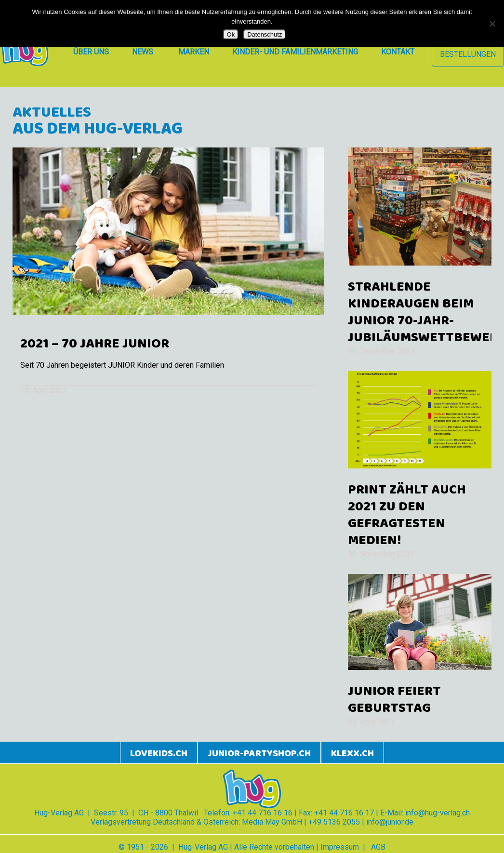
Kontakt (398, 52)
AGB (378, 847)
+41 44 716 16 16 (263, 813)
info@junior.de (390, 822)
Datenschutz (265, 34)
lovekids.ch (159, 753)
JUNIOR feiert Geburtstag (394, 700)
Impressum (340, 847)
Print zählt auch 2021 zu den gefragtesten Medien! (407, 515)
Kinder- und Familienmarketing (295, 52)
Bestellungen (468, 54)
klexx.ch (352, 753)
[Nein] (492, 24)
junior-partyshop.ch (259, 753)
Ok (231, 34)
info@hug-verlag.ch (438, 813)
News (143, 52)
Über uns (91, 52)
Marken (194, 52)
